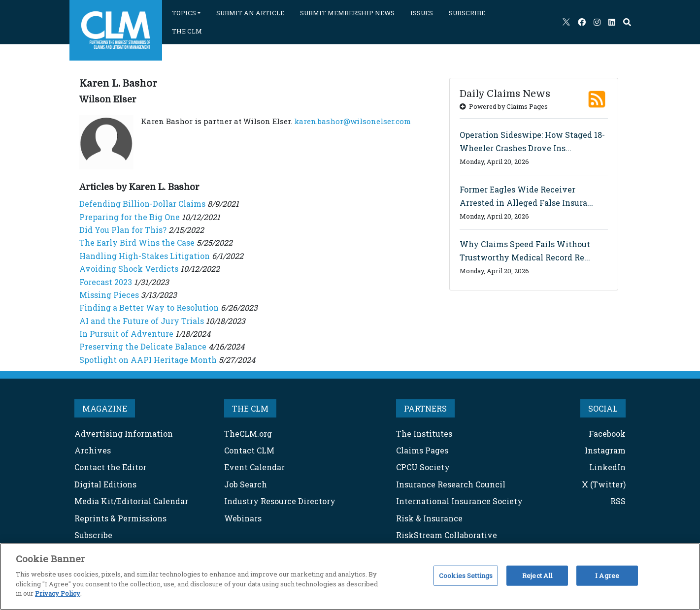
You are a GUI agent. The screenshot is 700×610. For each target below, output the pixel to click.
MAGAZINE (105, 408)
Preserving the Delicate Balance (143, 346)
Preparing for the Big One (130, 217)
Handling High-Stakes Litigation (145, 256)
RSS (618, 501)
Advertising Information (124, 433)
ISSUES (422, 13)
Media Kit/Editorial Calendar (131, 501)
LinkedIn (607, 467)
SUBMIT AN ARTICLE (250, 13)
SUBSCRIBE (467, 13)
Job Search (246, 484)
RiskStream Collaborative (447, 535)
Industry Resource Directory (280, 501)
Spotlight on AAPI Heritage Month (148, 360)
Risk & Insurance (429, 518)
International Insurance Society (459, 501)
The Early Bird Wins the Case (137, 242)
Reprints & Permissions (120, 518)
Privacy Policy (58, 593)
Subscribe (93, 535)
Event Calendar (254, 467)
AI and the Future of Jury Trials (142, 321)
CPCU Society (423, 467)
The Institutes (424, 433)
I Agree (607, 575)
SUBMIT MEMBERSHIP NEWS (347, 13)
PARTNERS (425, 408)
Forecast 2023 (106, 282)
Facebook (607, 433)
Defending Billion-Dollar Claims (142, 204)
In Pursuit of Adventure (126, 334)
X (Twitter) (604, 484)
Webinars (243, 518)
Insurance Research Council (451, 484)
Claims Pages (422, 450)
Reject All (537, 575)
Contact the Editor (110, 467)
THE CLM (187, 31)
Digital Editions (105, 484)
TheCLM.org (248, 433)
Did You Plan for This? (123, 230)
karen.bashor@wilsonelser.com (352, 121)
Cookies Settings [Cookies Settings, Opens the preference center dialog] (466, 575)
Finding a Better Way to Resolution (149, 307)
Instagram (605, 450)
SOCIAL (603, 408)
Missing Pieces (109, 295)
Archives (93, 450)
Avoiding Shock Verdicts (129, 269)
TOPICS (184, 13)
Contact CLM (249, 450)
